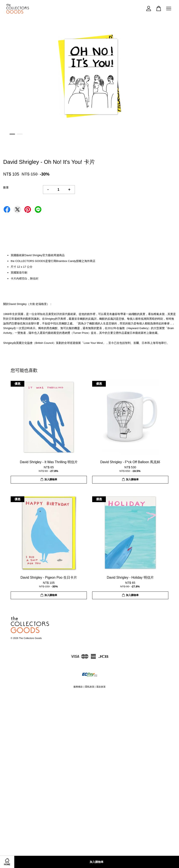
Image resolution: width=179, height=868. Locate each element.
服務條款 (78, 687)
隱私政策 (90, 687)
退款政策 (101, 687)
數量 (6, 187)
